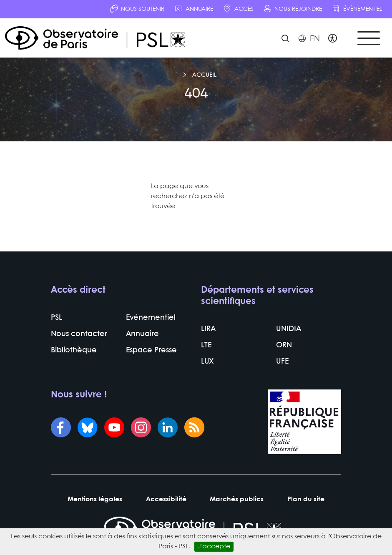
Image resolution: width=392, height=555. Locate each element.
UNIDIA (289, 329)
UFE (282, 362)
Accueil (204, 75)
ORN (284, 345)
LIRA (208, 329)
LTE (206, 345)
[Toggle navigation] (369, 38)
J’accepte (214, 546)
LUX (207, 362)
